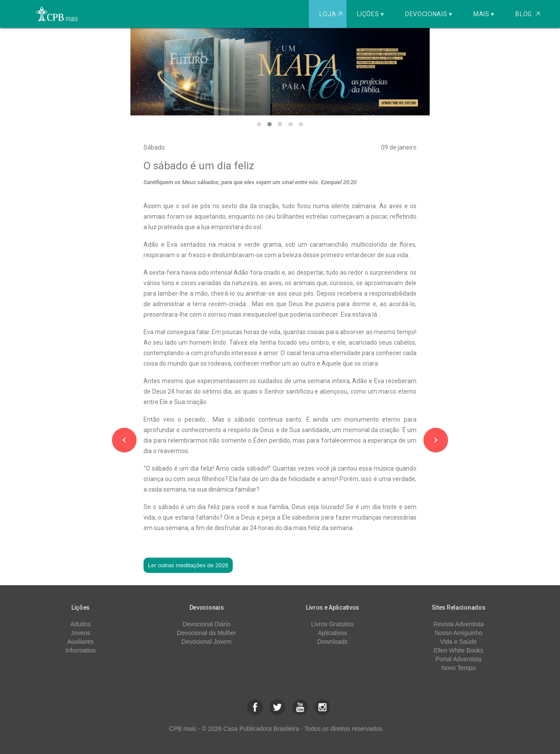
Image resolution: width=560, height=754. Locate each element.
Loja (332, 14)
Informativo (80, 650)
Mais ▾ (484, 14)
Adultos (81, 624)
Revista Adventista (458, 624)
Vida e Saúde (458, 642)
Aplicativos (333, 633)
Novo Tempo (458, 668)
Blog (528, 14)
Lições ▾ (371, 14)
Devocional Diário (206, 624)
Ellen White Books (458, 650)
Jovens (80, 633)
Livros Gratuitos (332, 624)
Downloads (332, 642)
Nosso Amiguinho (459, 633)
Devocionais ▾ (429, 14)
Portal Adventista (458, 659)
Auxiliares (81, 642)
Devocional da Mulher (206, 633)
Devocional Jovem (206, 642)
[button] (259, 124)
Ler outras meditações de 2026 (188, 565)
